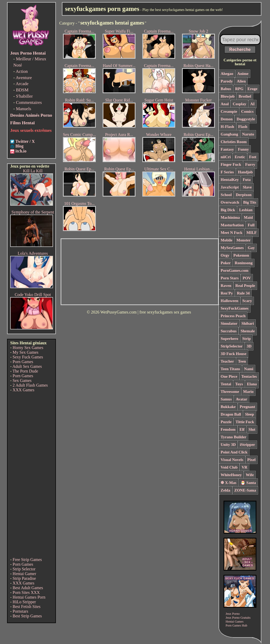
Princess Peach (233, 316)
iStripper (247, 445)
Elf (242, 429)
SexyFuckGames (235, 308)
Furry (250, 164)
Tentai (226, 384)
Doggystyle (246, 119)
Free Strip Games (27, 560)
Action (22, 71)
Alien (241, 81)
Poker (226, 263)
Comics (248, 111)
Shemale (248, 331)
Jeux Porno (233, 614)
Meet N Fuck (231, 233)
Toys (239, 384)
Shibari (248, 323)
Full (251, 225)
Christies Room (234, 142)
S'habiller (24, 96)
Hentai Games (234, 622)
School (226, 195)
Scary (247, 301)
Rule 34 (243, 293)
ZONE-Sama (245, 490)
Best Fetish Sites (27, 607)
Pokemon (241, 255)
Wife (250, 475)
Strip (247, 339)
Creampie (229, 111)
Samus (226, 399)
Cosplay (239, 104)
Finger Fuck (231, 164)
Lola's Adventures (33, 253)
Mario (248, 392)
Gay (251, 248)
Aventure (24, 78)
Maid (248, 217)
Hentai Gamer (24, 574)
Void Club (229, 467)
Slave (247, 187)
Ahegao (227, 74)
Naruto (248, 134)
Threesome (230, 392)
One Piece (229, 376)
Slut (252, 429)
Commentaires (29, 102)
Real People (245, 286)
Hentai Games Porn (29, 597)
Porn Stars (230, 278)
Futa (247, 180)
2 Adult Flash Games (30, 385)
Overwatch (230, 202)
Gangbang (229, 134)
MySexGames (232, 248)
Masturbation (232, 225)
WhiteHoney (231, 475)
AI (253, 104)
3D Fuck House (233, 354)
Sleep (249, 414)
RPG (239, 89)
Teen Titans (230, 369)
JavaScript (230, 187)
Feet (253, 157)
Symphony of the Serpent (33, 212)
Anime (243, 74)
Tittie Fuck (245, 422)
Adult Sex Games (27, 366)
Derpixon (244, 195)
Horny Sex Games (28, 348)
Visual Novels (232, 460)
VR (244, 467)
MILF (252, 233)
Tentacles (249, 376)
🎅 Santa (248, 483)
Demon (227, 119)
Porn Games (23, 362)
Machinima (230, 217)
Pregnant (247, 407)
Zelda (225, 490)
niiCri (226, 157)
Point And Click (234, 452)
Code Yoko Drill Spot (33, 295)
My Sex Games (25, 352)
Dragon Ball (231, 414)
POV (247, 278)
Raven (226, 286)
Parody (227, 81)
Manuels (24, 109)
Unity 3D (228, 445)
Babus (226, 89)
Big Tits (250, 202)
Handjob (245, 172)
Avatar (242, 399)
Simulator (229, 323)
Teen (242, 361)
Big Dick (228, 210)
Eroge (253, 89)
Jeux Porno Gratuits (238, 618)
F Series (227, 172)
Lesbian (246, 210)
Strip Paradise (24, 578)
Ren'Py (227, 293)
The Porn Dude (25, 371)
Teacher (227, 361)
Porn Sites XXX (26, 592)
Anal (225, 104)
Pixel (251, 460)
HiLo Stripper (24, 602)
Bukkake (228, 407)
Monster (244, 240)
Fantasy (227, 149)
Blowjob (228, 96)
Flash (243, 127)
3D (249, 346)
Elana (252, 384)
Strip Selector (24, 569)
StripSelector (232, 346)
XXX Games (23, 390)
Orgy (225, 255)
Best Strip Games (27, 616)
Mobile (227, 240)
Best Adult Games (28, 588)
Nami (249, 369)
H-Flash (227, 127)
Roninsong (244, 263)
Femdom (228, 429)
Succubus (229, 331)
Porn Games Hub (236, 625)
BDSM (22, 90)
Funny (243, 149)
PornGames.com (234, 270)
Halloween (230, 301)
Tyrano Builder (233, 437)
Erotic (240, 157)
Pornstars (20, 611)
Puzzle (226, 422)
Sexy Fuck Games (28, 357)
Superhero (229, 339)
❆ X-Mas (228, 483)
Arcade (22, 84)
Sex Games (22, 380)
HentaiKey (230, 180)
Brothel (245, 96)
